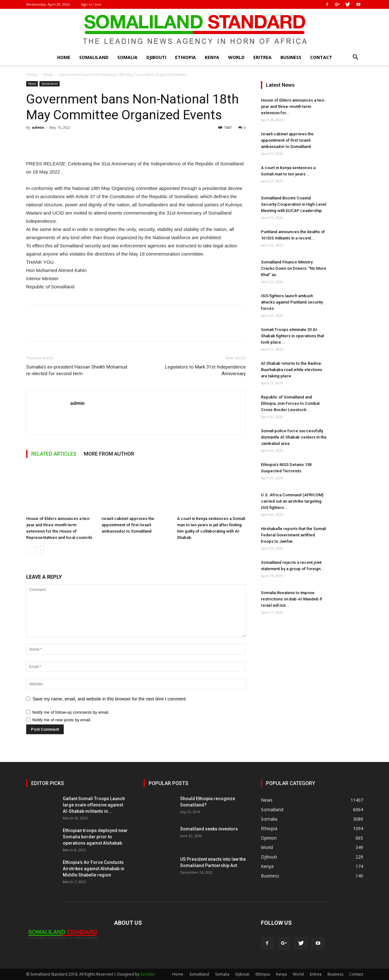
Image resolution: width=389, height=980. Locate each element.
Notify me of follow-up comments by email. (71, 712)
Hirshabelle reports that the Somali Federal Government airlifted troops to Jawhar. (293, 535)
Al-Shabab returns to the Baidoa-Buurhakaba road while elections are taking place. (292, 370)
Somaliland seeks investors (209, 829)
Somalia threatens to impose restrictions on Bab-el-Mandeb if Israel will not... (292, 599)
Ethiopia (186, 57)
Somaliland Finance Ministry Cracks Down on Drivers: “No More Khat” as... (294, 268)
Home (64, 57)
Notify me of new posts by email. (62, 720)
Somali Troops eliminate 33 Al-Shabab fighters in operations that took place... (292, 336)
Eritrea (262, 57)
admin (38, 127)
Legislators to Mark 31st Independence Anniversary (205, 370)
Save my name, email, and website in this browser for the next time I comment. (110, 699)
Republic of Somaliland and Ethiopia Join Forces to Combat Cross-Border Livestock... (290, 403)
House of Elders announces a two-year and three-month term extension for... (293, 106)
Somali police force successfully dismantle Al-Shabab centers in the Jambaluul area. (294, 437)
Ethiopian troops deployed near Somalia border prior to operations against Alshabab (95, 837)
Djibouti (156, 57)
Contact (321, 57)
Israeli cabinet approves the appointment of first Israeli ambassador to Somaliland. (128, 525)
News (48, 75)
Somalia (127, 57)
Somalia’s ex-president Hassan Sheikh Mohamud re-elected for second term (77, 370)
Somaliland (94, 57)
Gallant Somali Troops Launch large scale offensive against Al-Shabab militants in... (94, 805)
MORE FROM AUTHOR (109, 454)
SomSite (147, 974)
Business (291, 57)
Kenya (212, 57)
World (236, 57)
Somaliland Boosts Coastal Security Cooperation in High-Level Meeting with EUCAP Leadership (294, 204)
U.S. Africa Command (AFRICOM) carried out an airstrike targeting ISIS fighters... (292, 501)
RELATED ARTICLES (54, 454)
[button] (356, 58)
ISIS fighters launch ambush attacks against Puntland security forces (292, 302)
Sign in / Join (91, 4)
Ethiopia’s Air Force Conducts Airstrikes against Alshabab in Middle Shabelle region (94, 869)
